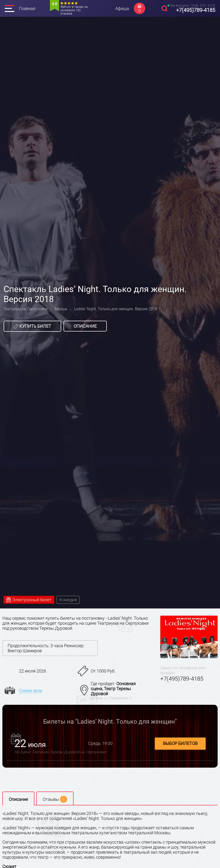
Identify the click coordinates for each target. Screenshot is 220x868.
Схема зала (31, 691)
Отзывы (55, 799)
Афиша (122, 8)
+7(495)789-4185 (196, 10)
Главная (27, 8)
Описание (85, 326)
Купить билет (32, 326)
